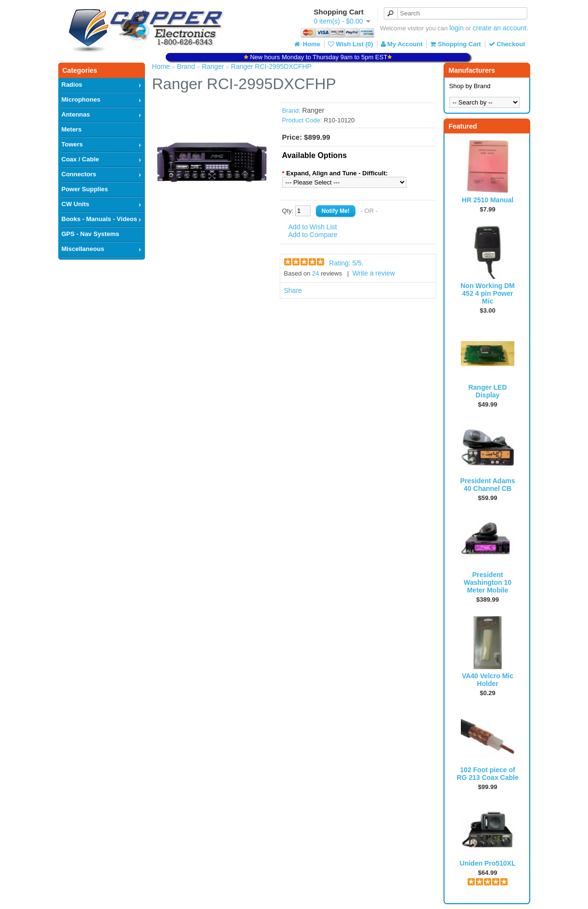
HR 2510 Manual (488, 200)
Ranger (213, 66)
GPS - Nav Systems (91, 234)
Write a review (374, 273)
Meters (72, 129)
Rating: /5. (346, 263)
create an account (500, 28)
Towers (72, 144)
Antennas (76, 114)
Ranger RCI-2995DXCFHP (271, 66)
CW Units (76, 204)
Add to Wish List (313, 227)
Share (293, 290)
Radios (72, 85)
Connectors (79, 174)
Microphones (81, 99)
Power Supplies (85, 189)
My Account (402, 44)
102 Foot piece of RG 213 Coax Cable (487, 774)
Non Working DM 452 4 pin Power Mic (488, 293)
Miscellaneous (83, 249)
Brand (186, 66)
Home (306, 44)
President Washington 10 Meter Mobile (488, 582)
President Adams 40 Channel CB (488, 485)
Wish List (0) (351, 44)
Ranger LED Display (487, 391)
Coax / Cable (80, 159)
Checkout (507, 44)
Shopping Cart (455, 44)
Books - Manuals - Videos (99, 219)
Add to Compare (313, 235)
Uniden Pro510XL (488, 863)
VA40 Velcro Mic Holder (488, 680)
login (457, 28)
